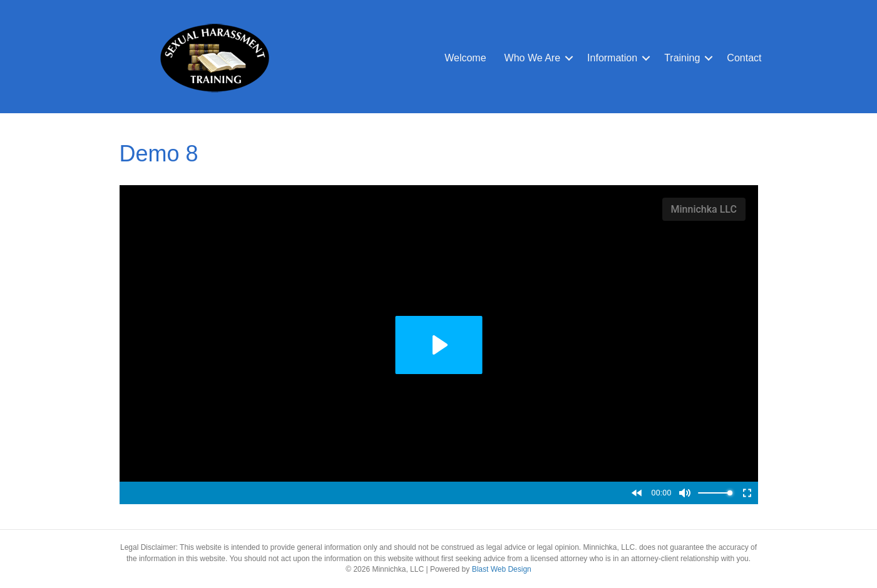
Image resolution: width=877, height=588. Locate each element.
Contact (744, 58)
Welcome (465, 58)
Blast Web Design (502, 569)
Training (682, 58)
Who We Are (533, 58)
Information (612, 58)
